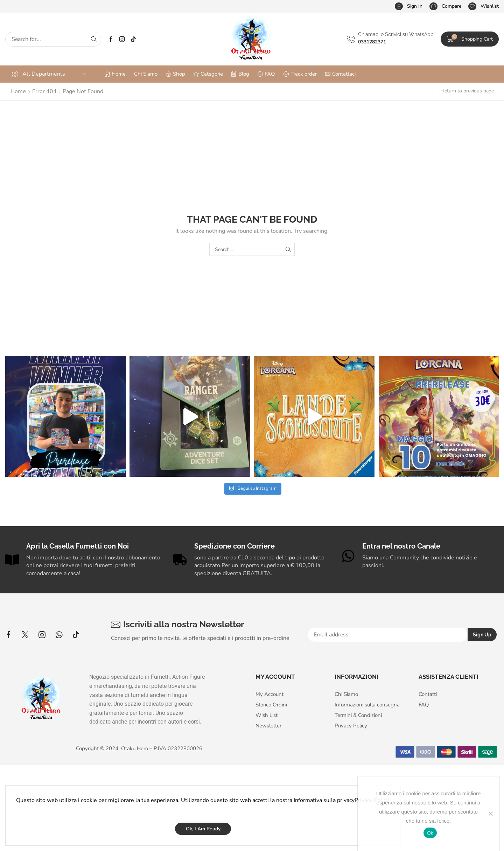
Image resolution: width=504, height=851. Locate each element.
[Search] (94, 39)
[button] (409, 6)
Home (18, 91)
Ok (430, 833)
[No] (490, 814)
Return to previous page (468, 91)
